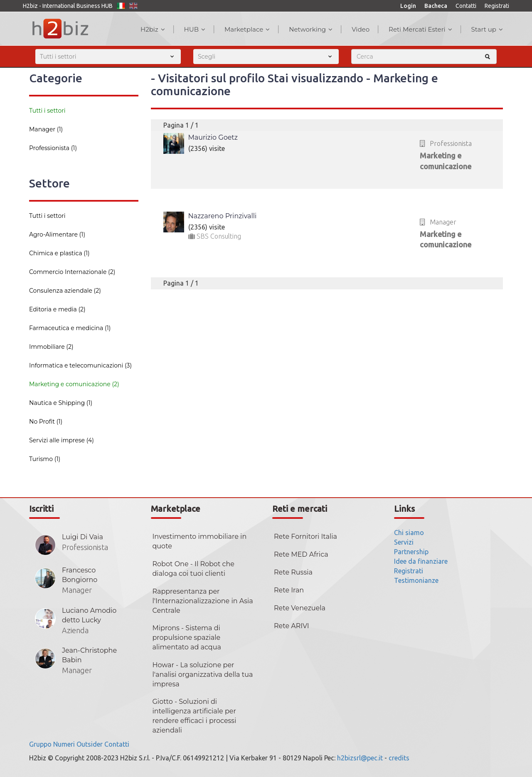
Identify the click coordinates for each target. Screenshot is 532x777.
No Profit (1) (46, 422)
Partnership (411, 552)
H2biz (153, 29)
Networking (311, 29)
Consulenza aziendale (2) (65, 291)
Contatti (466, 6)
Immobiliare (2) (51, 347)
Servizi (404, 542)
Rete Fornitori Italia (305, 536)
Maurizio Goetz (213, 137)
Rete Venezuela (300, 608)
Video (361, 29)
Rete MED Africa (301, 554)
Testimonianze (416, 580)
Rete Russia (293, 572)
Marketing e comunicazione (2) (74, 384)
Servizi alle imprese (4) (62, 440)
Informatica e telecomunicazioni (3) (80, 365)
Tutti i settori (47, 111)
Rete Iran (289, 590)
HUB (195, 29)
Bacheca (436, 6)
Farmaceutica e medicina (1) (70, 328)
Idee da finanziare (421, 561)
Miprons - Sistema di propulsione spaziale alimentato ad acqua (187, 638)
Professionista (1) (53, 148)
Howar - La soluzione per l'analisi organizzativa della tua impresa (203, 675)
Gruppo (40, 744)
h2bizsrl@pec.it (360, 758)
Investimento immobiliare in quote (200, 541)
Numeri (64, 744)
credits (399, 758)
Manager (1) (46, 129)
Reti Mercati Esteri (420, 29)
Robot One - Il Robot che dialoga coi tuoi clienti (193, 569)
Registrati (497, 6)
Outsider (90, 744)
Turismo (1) (45, 459)
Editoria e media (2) (57, 309)
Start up (487, 29)
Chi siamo (409, 533)
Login (408, 6)
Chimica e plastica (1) (59, 253)
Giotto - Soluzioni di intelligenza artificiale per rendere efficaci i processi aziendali (195, 716)
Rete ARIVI (292, 626)
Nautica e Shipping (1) (61, 403)
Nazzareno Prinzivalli (223, 216)
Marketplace (247, 29)
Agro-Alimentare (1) (57, 234)
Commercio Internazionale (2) (72, 272)
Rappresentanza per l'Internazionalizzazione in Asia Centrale (203, 601)
